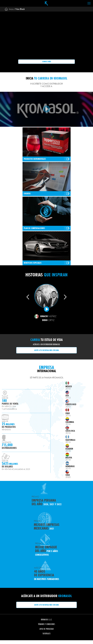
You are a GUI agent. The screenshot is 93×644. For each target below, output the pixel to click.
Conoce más (47, 62)
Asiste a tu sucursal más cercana (46, 350)
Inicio (11, 9)
